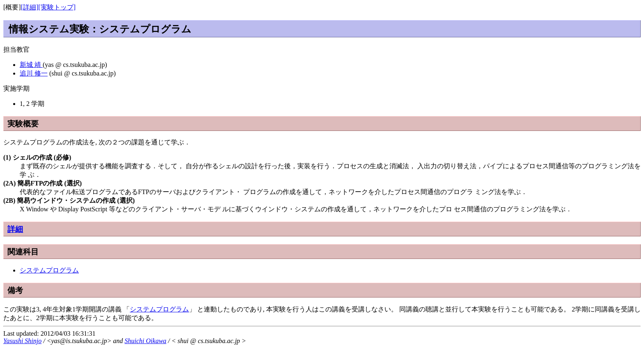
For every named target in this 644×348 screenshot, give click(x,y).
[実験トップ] (57, 7)
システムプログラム (49, 270)
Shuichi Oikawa (145, 341)
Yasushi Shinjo (22, 341)
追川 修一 (34, 73)
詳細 (15, 229)
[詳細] (30, 7)
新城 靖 (31, 65)
